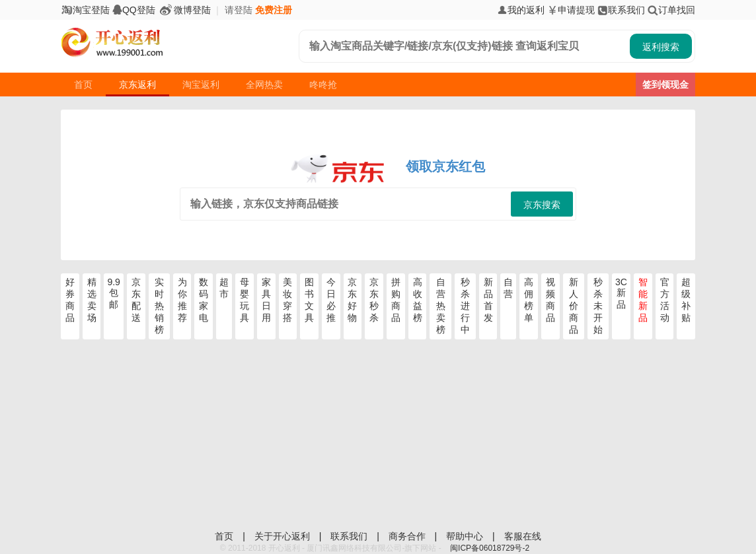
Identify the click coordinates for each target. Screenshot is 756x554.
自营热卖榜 (441, 306)
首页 (83, 85)
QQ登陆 (134, 10)
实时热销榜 (159, 306)
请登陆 (239, 10)
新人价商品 (574, 306)
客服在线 (523, 536)
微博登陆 (184, 10)
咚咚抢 (323, 85)
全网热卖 (264, 85)
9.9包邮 (113, 293)
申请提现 (571, 10)
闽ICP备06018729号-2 (490, 548)
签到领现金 (665, 85)
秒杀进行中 (465, 306)
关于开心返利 (283, 536)
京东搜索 (542, 205)
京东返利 (137, 85)
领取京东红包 (445, 166)
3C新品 (621, 293)
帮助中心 (466, 536)
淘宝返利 (201, 85)
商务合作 (408, 536)
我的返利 (521, 10)
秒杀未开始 (598, 306)
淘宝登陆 (85, 10)
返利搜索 (661, 47)
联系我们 (621, 10)
